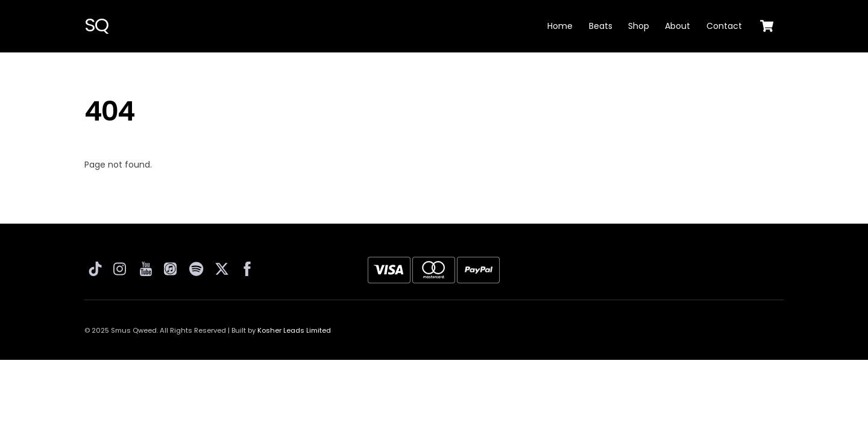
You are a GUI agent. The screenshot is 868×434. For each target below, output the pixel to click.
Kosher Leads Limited (294, 330)
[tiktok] (96, 267)
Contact (724, 26)
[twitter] (222, 267)
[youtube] (146, 267)
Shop (639, 26)
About (678, 26)
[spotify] (197, 267)
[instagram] (121, 267)
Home (560, 26)
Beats (601, 26)
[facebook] (248, 267)
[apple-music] (172, 267)
